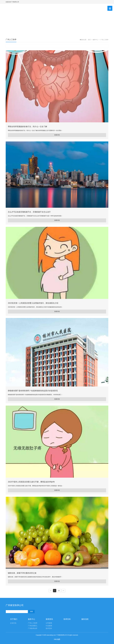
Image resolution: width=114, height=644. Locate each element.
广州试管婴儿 (33, 626)
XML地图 (57, 639)
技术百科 (49, 628)
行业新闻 (49, 626)
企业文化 (13, 623)
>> (63, 591)
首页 (89, 40)
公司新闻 (49, 623)
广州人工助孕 (104, 40)
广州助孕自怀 (33, 628)
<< (51, 591)
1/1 (59, 591)
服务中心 (95, 40)
